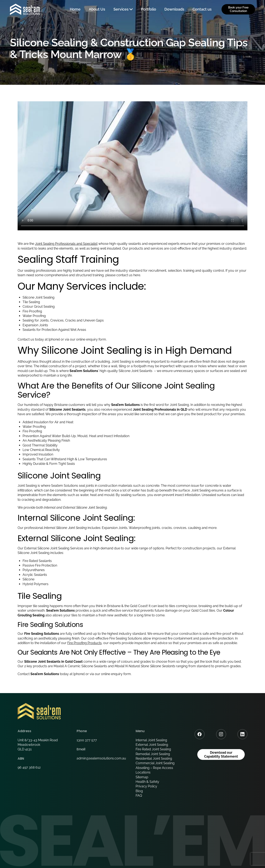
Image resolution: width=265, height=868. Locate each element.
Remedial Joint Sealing (153, 754)
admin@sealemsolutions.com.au (101, 758)
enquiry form (96, 339)
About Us (97, 9)
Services (121, 9)
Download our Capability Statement (221, 754)
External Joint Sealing (152, 745)
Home (75, 9)
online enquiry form (116, 674)
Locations (143, 772)
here (137, 275)
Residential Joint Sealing (154, 759)
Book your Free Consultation (238, 9)
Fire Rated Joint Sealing (153, 749)
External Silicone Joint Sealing (85, 508)
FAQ (139, 796)
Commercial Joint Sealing (155, 763)
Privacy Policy (146, 786)
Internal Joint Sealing (151, 740)
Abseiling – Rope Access (154, 768)
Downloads (174, 9)
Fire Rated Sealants (37, 561)
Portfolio (149, 9)
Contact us (202, 9)
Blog (139, 791)
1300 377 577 (87, 740)
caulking (194, 528)
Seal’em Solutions (65, 486)
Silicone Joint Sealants (136, 371)
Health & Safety (147, 782)
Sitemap (142, 777)
